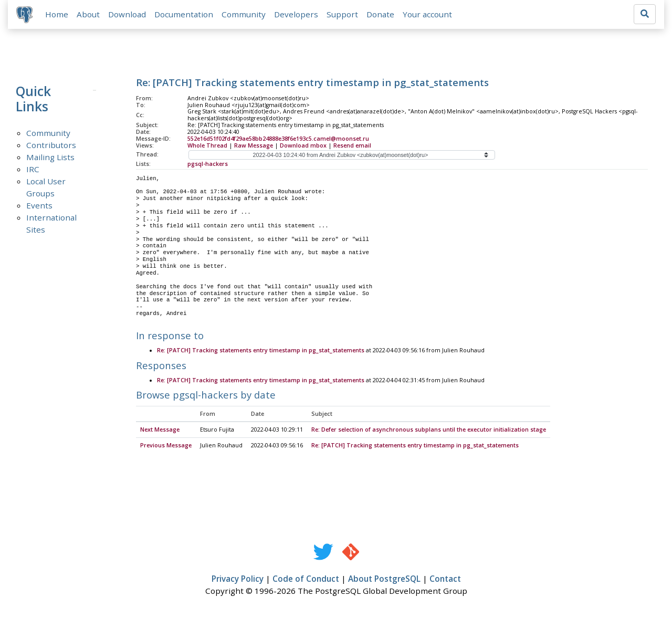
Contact (445, 580)
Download (127, 14)
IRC (33, 169)
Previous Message (166, 446)
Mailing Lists (50, 157)
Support (342, 14)
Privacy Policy (238, 580)
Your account (427, 14)
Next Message (160, 431)
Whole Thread (207, 145)
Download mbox (303, 145)
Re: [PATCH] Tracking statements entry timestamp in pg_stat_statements (261, 351)
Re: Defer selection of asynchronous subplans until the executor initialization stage (429, 431)
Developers (296, 14)
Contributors (51, 145)
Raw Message (254, 145)
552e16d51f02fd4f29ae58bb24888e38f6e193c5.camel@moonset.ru (278, 139)
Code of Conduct (306, 580)
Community (244, 14)
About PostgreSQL (384, 580)
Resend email (352, 145)
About (88, 14)
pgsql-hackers (208, 164)
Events (39, 205)
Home (57, 14)
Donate (380, 14)
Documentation (184, 14)
